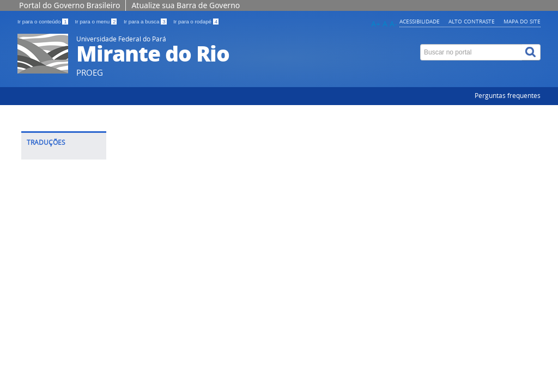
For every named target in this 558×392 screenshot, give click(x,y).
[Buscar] (531, 52)
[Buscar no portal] (471, 52)
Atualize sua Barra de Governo (186, 5)
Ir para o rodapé (196, 22)
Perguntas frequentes (508, 96)
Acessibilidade (420, 21)
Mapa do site (522, 21)
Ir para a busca (146, 22)
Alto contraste (472, 21)
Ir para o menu (96, 22)
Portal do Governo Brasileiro (69, 5)
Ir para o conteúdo (43, 22)
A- (393, 24)
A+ (376, 24)
